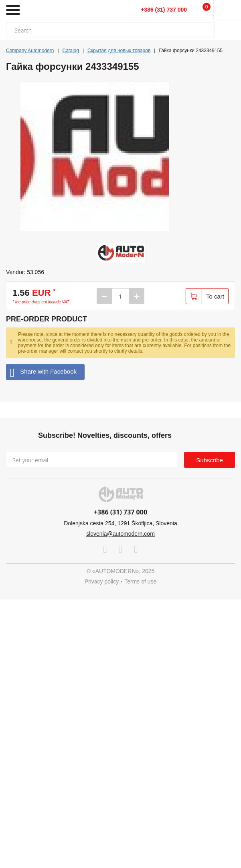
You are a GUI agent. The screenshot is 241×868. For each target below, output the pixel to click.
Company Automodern (30, 51)
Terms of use (140, 581)
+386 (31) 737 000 (164, 10)
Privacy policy (102, 581)
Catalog (71, 51)
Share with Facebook (43, 372)
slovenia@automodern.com (120, 534)
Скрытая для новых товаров (119, 51)
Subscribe (210, 460)
